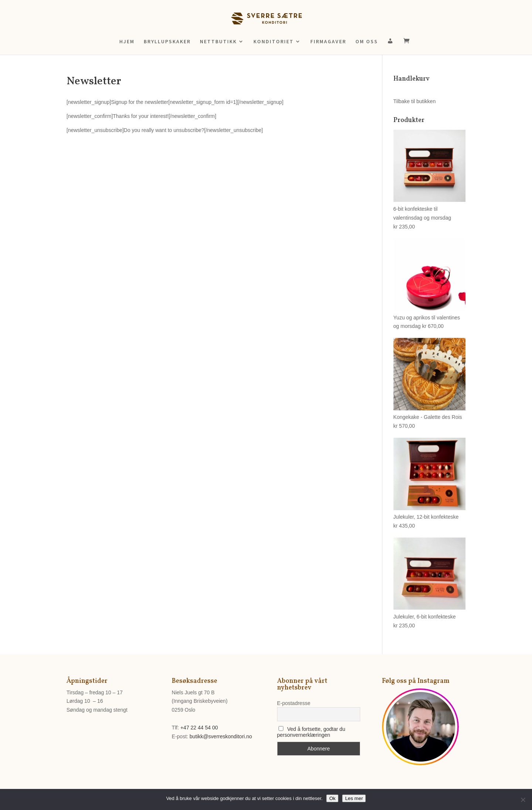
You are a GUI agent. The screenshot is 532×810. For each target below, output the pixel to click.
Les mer (354, 798)
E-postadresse (294, 703)
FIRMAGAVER (328, 42)
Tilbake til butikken (415, 101)
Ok (332, 798)
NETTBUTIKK (218, 42)
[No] (523, 800)
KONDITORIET (274, 42)
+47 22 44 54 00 (199, 728)
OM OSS (367, 42)
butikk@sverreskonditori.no (221, 736)
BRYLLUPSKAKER (167, 42)
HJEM (127, 42)
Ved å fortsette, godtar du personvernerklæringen (311, 732)
